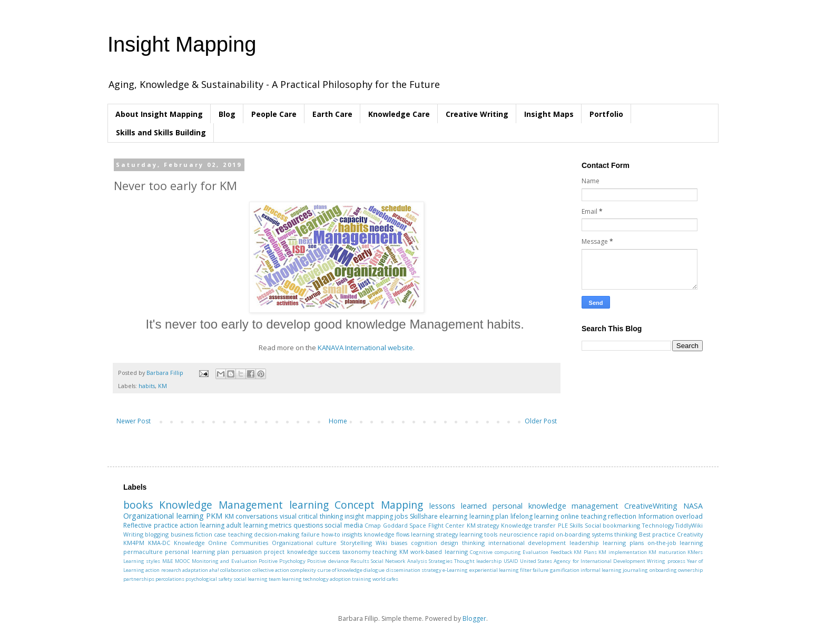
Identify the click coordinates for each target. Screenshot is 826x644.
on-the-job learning (675, 543)
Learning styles (142, 561)
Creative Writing (477, 114)
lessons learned (458, 506)
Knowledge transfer (529, 525)
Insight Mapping (182, 44)
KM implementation (622, 552)
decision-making (277, 534)
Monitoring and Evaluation (224, 561)
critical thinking (321, 516)
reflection (622, 516)
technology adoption (327, 579)
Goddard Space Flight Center (424, 525)
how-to (331, 534)
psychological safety (209, 579)
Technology (658, 525)
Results (360, 561)
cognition (424, 543)
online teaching (583, 516)
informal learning (601, 570)
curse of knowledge (340, 570)
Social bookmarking (613, 525)
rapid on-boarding (565, 534)
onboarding (663, 570)
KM (163, 386)
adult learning (247, 525)
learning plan (489, 516)
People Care (274, 114)
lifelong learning (535, 516)
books (138, 505)
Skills (576, 525)
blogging (157, 534)
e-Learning (455, 570)
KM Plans (585, 552)
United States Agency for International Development (583, 561)
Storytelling (356, 543)
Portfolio (606, 114)
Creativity (690, 534)
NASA (693, 506)
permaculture (143, 552)
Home (338, 421)
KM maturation (667, 552)
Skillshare (424, 516)
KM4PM (134, 543)
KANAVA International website (365, 348)
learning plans (623, 543)
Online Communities (238, 543)
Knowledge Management (221, 505)
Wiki (381, 543)
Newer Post (134, 421)
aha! (214, 570)
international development (527, 543)
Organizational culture (304, 543)
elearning (453, 516)
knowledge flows (387, 534)
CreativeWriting (651, 506)
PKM (214, 516)
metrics (280, 525)
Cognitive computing (495, 552)
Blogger (474, 618)
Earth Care (332, 114)
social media (344, 525)
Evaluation (535, 552)
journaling (635, 570)
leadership (584, 543)
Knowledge (189, 543)
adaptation (195, 570)
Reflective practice (151, 525)
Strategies (441, 561)
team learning (285, 579)
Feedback (561, 552)
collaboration (235, 570)
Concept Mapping (379, 505)
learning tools (478, 534)
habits (147, 386)
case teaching (233, 534)
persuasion (247, 552)
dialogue (374, 570)
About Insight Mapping (159, 114)
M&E (168, 561)
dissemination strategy (414, 570)
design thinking (463, 543)
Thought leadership (478, 561)
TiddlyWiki (689, 525)
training (362, 579)
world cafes (385, 579)
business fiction (191, 534)
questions (308, 525)
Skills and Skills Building (161, 132)
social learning (250, 579)
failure (311, 534)
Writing (133, 534)
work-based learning (439, 552)
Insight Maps (549, 114)
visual (288, 516)
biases (399, 543)
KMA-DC (159, 543)
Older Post (541, 421)
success (330, 552)
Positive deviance (328, 561)
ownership (690, 570)
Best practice (657, 534)
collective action (271, 570)
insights (352, 534)
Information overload (671, 516)
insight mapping (369, 516)
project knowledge (291, 552)
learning (309, 505)
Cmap (373, 525)
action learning (202, 525)
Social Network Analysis (399, 561)
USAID (511, 561)
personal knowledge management (556, 506)
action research (163, 570)
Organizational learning (164, 516)
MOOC (183, 561)
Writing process (666, 561)
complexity (303, 570)
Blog (227, 114)
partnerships (139, 579)
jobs (401, 516)
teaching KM (390, 552)
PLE (563, 525)
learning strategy (434, 534)
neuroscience (519, 534)
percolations (170, 579)
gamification (565, 570)
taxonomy (356, 552)
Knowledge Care (399, 114)
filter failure (534, 570)
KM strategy (483, 525)
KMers (695, 552)
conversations (257, 516)
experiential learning (494, 570)
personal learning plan (197, 552)
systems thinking (614, 534)
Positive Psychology (282, 561)
